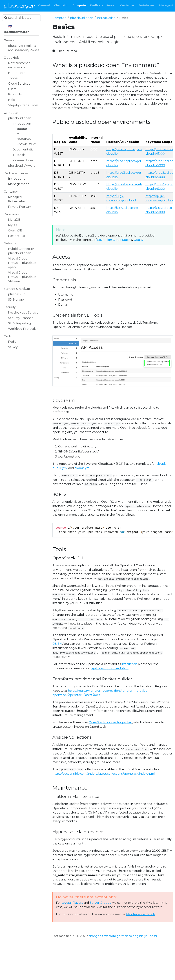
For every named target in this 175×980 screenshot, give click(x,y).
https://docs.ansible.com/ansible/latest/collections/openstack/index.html (104, 774)
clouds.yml (82, 468)
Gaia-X (138, 240)
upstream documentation (110, 668)
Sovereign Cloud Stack (114, 240)
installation (129, 664)
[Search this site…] (21, 18)
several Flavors (72, 903)
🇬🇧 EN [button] (12, 26)
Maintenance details (141, 914)
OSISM (57, 644)
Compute (59, 18)
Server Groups (100, 903)
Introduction (106, 18)
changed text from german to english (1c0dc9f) (123, 936)
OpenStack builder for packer (110, 722)
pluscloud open (82, 18)
